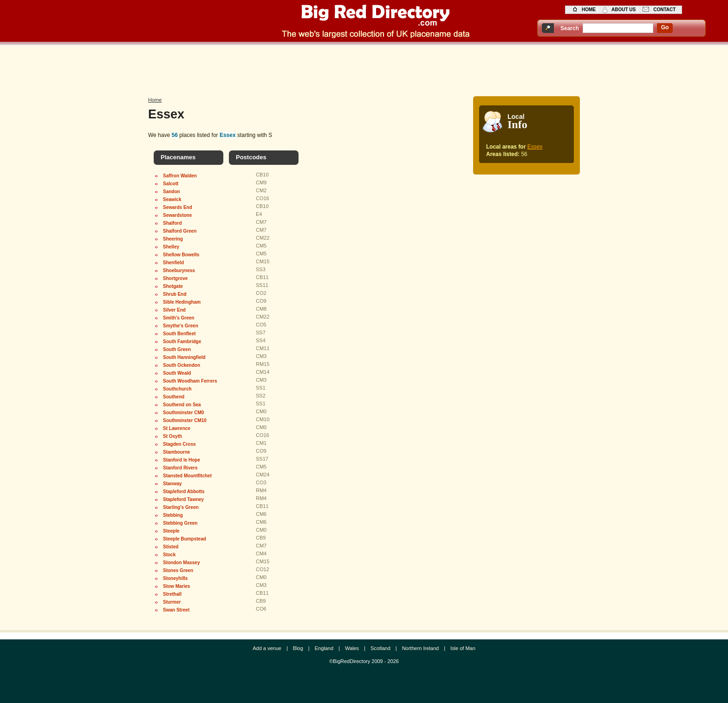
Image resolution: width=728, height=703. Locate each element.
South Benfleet (179, 334)
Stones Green (178, 570)
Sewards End (178, 207)
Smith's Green (179, 318)
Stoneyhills (175, 578)
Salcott (171, 184)
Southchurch (177, 389)
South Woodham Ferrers (190, 381)
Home (155, 100)
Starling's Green (181, 507)
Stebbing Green (180, 523)
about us (624, 10)
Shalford (172, 223)
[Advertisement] (364, 68)
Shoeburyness (179, 270)
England (324, 648)
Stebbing (173, 515)
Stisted (171, 547)
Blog (298, 648)
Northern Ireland (421, 648)
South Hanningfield (184, 357)
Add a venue (267, 648)
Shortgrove (175, 278)
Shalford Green (180, 231)
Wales (352, 648)
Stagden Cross (179, 444)
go (665, 27)
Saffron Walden (180, 176)
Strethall (172, 594)
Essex (535, 147)
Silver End (174, 310)
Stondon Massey (181, 563)
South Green (177, 349)
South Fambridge (182, 342)
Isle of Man (463, 648)
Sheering (173, 239)
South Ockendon (182, 365)
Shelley (171, 247)
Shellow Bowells (181, 255)
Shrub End (175, 294)
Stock (169, 555)
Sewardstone (177, 215)
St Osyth (172, 436)
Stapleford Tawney (183, 499)
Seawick (172, 199)
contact (664, 10)
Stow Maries (176, 586)
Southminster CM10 (185, 420)
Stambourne (176, 452)
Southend (174, 397)
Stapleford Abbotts (184, 491)
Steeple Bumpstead (185, 539)
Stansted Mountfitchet (187, 476)
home (589, 10)
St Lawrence (177, 428)
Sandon (172, 192)
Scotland (380, 648)
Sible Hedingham (182, 302)
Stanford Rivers (180, 468)
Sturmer (172, 602)
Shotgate (173, 286)
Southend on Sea (182, 405)
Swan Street (176, 610)
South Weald (177, 373)
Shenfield (173, 263)
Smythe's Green (181, 326)
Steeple (171, 531)
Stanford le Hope (182, 460)
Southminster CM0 (183, 413)
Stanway (172, 484)
